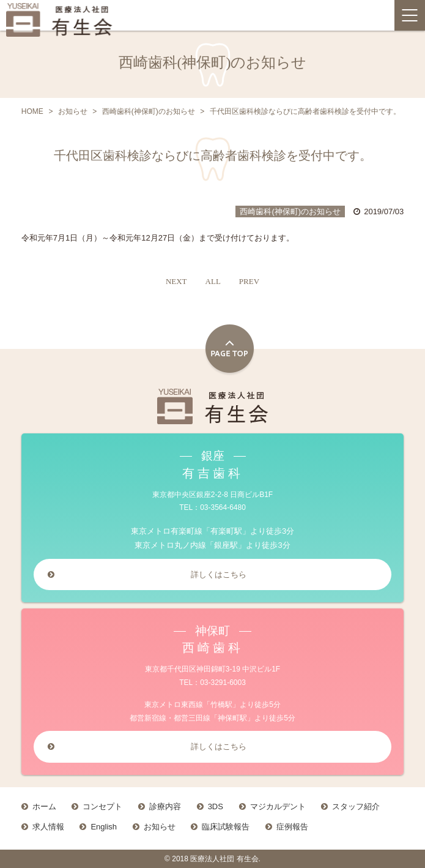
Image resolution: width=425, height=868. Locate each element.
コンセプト (102, 806)
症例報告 (292, 827)
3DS (216, 806)
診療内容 (165, 806)
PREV (249, 281)
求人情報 (48, 827)
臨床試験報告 (226, 827)
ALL (213, 281)
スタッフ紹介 (356, 806)
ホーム (44, 806)
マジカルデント (278, 806)
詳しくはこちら (219, 574)
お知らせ (160, 827)
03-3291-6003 (223, 683)
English (104, 827)
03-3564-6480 (223, 507)
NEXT (176, 281)
